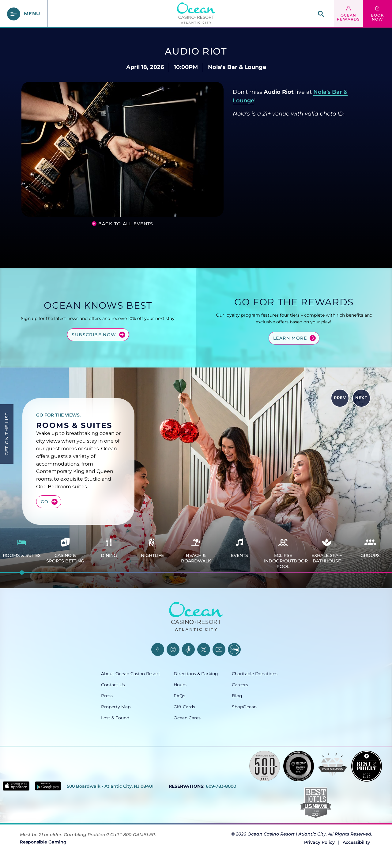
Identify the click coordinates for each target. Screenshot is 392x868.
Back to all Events (126, 224)
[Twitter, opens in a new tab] (204, 649)
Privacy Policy (319, 842)
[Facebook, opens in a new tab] (158, 649)
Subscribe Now (94, 335)
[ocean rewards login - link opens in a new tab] (348, 14)
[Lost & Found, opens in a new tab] (137, 718)
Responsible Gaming (43, 842)
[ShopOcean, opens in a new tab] (261, 707)
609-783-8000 (221, 786)
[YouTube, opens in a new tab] (219, 649)
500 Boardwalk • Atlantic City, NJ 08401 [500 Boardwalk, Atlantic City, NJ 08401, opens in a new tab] (110, 786)
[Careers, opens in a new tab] (261, 685)
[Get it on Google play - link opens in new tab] (48, 786)
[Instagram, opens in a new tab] (173, 649)
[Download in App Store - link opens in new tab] (16, 786)
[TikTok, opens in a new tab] (188, 649)
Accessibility (356, 842)
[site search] (321, 14)
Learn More (290, 338)
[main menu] (24, 14)
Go (45, 502)
